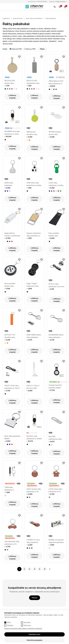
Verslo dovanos (18, 18)
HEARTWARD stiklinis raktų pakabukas (34, 336)
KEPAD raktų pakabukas (9, 184)
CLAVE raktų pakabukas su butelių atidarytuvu (56, 184)
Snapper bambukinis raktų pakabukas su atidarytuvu (34, 235)
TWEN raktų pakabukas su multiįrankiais (9, 489)
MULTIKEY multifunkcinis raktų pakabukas (55, 438)
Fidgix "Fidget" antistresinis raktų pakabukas (32, 285)
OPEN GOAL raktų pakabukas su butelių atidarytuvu (34, 184)
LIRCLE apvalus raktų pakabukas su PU (34, 490)
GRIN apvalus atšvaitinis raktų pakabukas (32, 133)
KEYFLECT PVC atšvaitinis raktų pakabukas (10, 336)
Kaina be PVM (16, 49)
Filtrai (42, 49)
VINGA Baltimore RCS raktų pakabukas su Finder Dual (56, 82)
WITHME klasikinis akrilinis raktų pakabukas (55, 133)
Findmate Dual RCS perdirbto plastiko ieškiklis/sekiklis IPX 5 (56, 387)
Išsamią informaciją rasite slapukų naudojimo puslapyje (23, 628)
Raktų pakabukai (51, 18)
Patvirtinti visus (34, 634)
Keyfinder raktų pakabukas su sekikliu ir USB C (34, 438)
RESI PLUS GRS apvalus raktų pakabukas (10, 82)
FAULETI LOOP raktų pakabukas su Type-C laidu (12, 387)
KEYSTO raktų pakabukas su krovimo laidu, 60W (56, 285)
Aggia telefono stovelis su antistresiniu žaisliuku (12, 235)
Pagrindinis (6, 18)
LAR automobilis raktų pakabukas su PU (12, 543)
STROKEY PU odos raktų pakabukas (33, 541)
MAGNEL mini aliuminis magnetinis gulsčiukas (56, 541)
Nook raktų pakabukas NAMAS (12, 437)
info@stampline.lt (61, 2)
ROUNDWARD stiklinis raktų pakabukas (56, 336)
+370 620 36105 (41, 2)
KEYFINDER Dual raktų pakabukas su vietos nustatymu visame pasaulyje (12, 133)
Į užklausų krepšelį (12, 97)
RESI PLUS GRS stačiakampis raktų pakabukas (33, 82)
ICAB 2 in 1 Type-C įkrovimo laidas (33, 387)
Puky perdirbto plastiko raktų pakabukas (54, 235)
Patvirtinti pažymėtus (35, 640)
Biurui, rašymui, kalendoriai (34, 18)
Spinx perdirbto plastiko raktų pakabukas (10, 285)
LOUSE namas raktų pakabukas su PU (55, 490)
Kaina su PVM (30, 49)
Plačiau (35, 598)
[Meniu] (4, 7)
